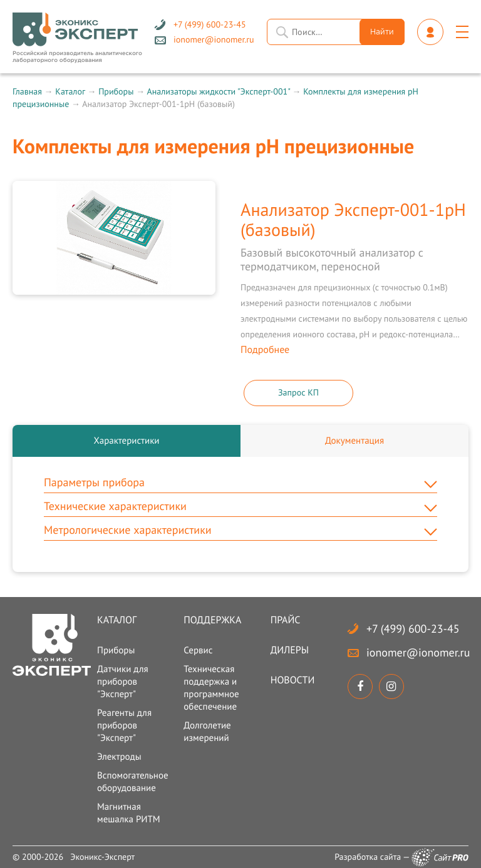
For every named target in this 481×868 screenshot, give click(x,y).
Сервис (198, 651)
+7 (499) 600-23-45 (413, 629)
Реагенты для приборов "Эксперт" (124, 726)
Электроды (119, 757)
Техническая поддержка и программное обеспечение (211, 688)
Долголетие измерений (207, 732)
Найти (382, 32)
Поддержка (212, 620)
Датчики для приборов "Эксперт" (123, 682)
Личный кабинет (430, 32)
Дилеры (290, 650)
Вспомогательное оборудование (132, 782)
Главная (27, 91)
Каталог (70, 91)
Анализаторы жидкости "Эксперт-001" (218, 91)
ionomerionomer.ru (418, 652)
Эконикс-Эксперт (102, 857)
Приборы (116, 91)
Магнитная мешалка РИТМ (129, 813)
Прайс (286, 620)
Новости (293, 680)
